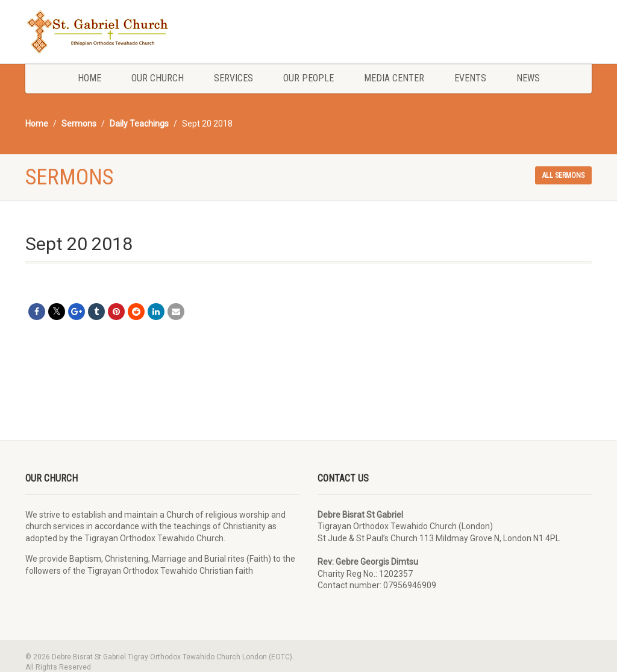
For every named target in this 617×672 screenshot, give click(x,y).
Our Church (158, 78)
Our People (308, 78)
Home (89, 78)
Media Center (394, 78)
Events (470, 78)
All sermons (563, 175)
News (528, 78)
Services (233, 78)
